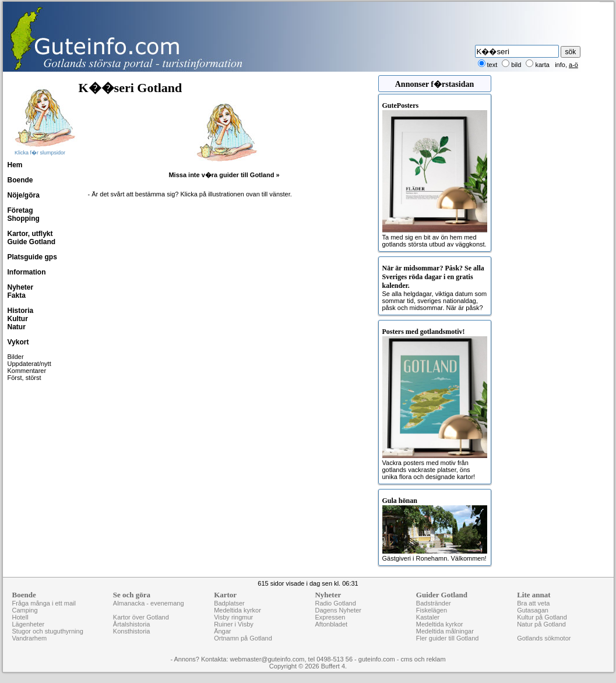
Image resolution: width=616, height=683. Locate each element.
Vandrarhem (30, 638)
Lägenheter (29, 624)
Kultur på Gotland (542, 617)
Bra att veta (533, 603)
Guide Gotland (32, 242)
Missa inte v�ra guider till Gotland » (224, 175)
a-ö (573, 65)
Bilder (16, 357)
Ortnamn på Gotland (243, 638)
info (560, 65)
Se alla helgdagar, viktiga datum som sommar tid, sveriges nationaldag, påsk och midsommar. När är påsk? (435, 288)
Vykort (18, 342)
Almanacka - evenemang (149, 603)
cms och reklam (423, 659)
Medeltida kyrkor (237, 610)
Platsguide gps (32, 257)
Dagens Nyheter (338, 610)
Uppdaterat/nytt (29, 364)
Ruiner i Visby (234, 624)
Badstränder (434, 603)
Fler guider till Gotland (448, 638)
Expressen (330, 617)
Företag (20, 210)
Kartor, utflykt (30, 234)
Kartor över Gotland (141, 617)
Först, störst (24, 378)
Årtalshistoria (132, 624)
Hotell (20, 617)
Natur (17, 327)
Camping (25, 610)
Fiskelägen (432, 610)
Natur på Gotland (541, 624)
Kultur (18, 319)
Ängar (222, 631)
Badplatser (229, 603)
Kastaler (428, 617)
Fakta (17, 295)
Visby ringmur (233, 617)
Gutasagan (533, 610)
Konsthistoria (132, 631)
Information (27, 272)
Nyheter (21, 287)
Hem (15, 165)
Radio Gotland (335, 603)
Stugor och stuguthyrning (48, 631)
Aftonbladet (331, 624)
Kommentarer (27, 371)
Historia (21, 311)
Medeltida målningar (445, 631)
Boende (20, 180)
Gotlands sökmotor (544, 638)
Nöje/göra (24, 195)
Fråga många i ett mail (44, 603)
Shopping (24, 219)
